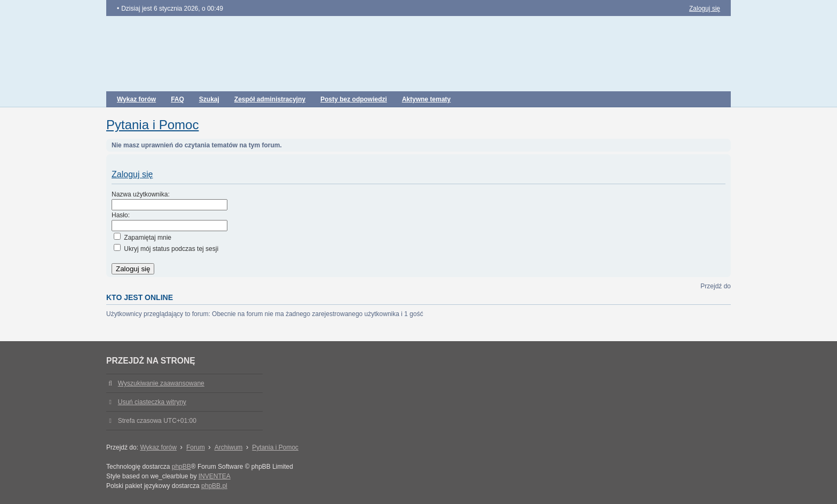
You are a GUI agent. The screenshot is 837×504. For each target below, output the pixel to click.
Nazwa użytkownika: (141, 194)
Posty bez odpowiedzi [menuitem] (354, 99)
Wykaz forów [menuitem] (136, 99)
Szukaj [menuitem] (209, 99)
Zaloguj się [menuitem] (705, 9)
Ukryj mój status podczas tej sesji (166, 249)
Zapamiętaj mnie (143, 238)
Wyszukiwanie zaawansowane (161, 383)
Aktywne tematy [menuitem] (426, 99)
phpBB (181, 467)
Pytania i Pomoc (152, 125)
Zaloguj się (132, 174)
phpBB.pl (214, 486)
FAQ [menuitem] (177, 99)
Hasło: (121, 215)
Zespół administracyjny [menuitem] (270, 99)
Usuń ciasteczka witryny (152, 402)
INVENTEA (215, 476)
